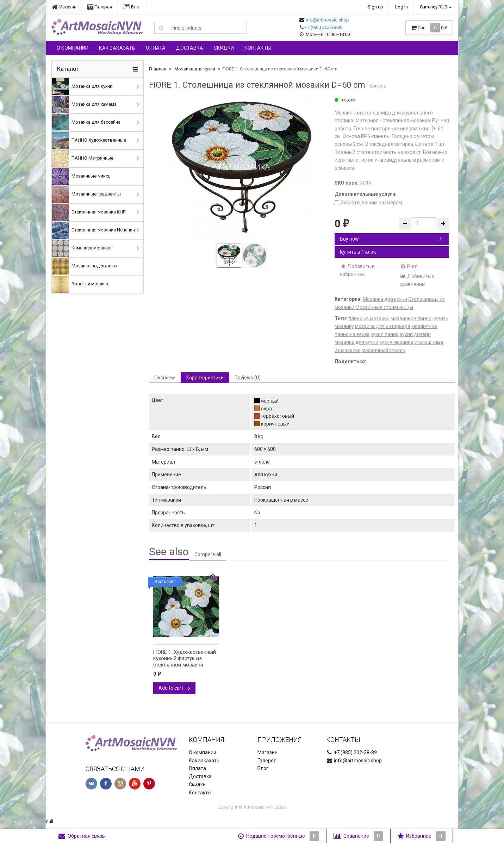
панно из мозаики (369, 318)
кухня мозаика (396, 342)
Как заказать (117, 48)
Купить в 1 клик (358, 252)
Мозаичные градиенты (86, 194)
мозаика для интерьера (383, 326)
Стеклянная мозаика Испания (94, 230)
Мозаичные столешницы (384, 307)
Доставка (190, 48)
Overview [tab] (165, 378)
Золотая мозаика (81, 284)
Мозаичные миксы (82, 176)
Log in (402, 7)
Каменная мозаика (82, 248)
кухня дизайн (415, 334)
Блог (132, 7)
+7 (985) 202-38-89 (323, 27)
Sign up (375, 7)
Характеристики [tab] (205, 378)
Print (409, 266)
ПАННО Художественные (89, 141)
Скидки (224, 48)
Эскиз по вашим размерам (368, 203)
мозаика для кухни (356, 342)
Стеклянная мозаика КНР (89, 212)
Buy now (391, 239)
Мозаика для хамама (84, 105)
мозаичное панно (411, 318)
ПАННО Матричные (83, 159)
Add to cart (174, 688)
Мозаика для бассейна (86, 123)
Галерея (100, 7)
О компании (73, 48)
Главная (158, 69)
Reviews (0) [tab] (248, 378)
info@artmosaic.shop (327, 20)
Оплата (156, 48)
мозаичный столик (383, 350)
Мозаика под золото (85, 266)
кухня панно (385, 334)
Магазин (64, 7)
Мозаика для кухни (82, 87)
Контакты (258, 48)
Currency (434, 7)
